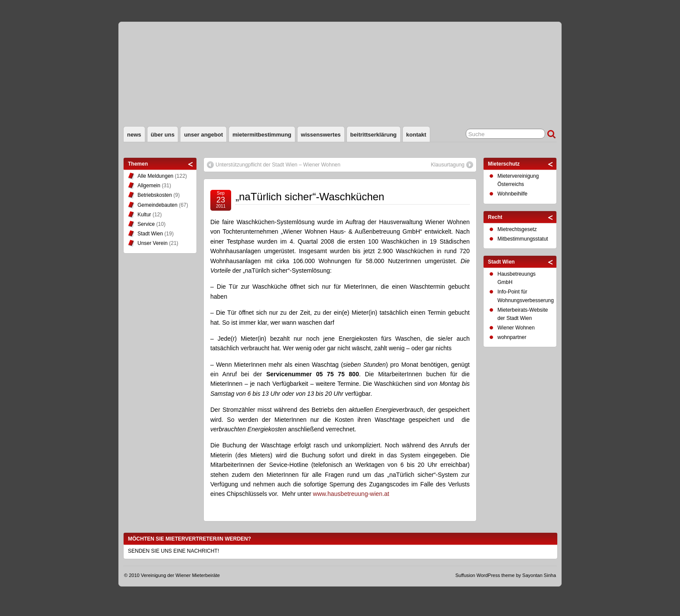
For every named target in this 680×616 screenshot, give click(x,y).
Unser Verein (152, 243)
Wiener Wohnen (516, 328)
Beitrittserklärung (374, 135)
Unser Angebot (203, 135)
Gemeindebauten (157, 205)
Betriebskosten (155, 195)
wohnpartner (512, 337)
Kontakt (416, 135)
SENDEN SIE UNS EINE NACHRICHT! (173, 551)
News (134, 135)
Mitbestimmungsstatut (523, 239)
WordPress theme (496, 575)
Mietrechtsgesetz (517, 229)
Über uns (163, 135)
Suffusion (465, 575)
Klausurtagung (448, 165)
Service (146, 224)
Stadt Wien (150, 234)
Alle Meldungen (155, 176)
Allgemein (149, 186)
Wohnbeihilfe (512, 194)
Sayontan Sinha (539, 575)
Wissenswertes (321, 135)
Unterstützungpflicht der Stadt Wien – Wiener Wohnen (278, 165)
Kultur (144, 215)
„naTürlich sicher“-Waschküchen (310, 197)
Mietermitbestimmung (262, 135)
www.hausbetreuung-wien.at (351, 494)
